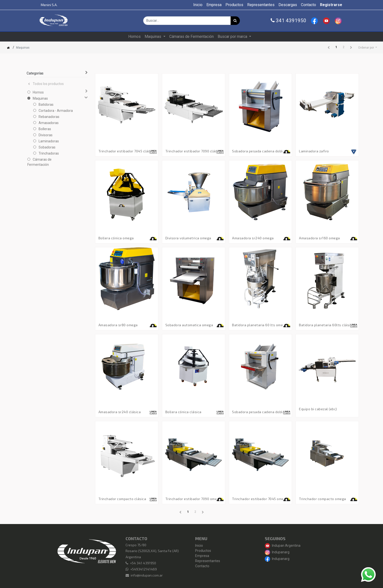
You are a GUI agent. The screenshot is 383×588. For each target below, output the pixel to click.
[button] (367, 48)
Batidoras (46, 105)
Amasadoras (49, 123)
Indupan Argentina (283, 546)
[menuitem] (198, 5)
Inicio (199, 546)
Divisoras (46, 135)
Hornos (38, 92)
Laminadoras (49, 141)
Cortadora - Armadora (56, 111)
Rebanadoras (49, 117)
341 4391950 (288, 21)
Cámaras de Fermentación (39, 162)
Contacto (202, 566)
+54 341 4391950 (143, 563)
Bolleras (45, 129)
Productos (203, 551)
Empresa (202, 556)
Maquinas (40, 98)
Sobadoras (47, 147)
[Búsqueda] (235, 21)
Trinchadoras (49, 153)
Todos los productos (46, 84)
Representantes (208, 561)
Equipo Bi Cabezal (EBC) (318, 409)
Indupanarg (277, 552)
